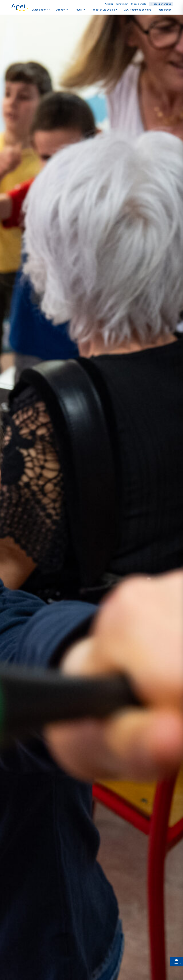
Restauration (164, 10)
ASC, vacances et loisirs (138, 10)
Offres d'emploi (139, 4)
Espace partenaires (161, 4)
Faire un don (122, 4)
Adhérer (109, 4)
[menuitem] (139, 4)
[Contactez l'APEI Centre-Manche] (176, 962)
